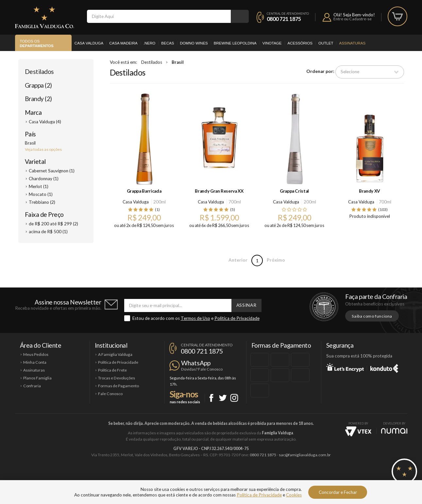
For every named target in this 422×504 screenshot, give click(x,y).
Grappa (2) (38, 85)
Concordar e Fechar (338, 492)
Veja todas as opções (43, 149)
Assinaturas (352, 43)
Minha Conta (35, 362)
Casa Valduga (89, 43)
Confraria (32, 386)
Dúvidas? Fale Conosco (202, 369)
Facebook (211, 398)
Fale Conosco (110, 394)
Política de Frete (112, 370)
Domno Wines (194, 43)
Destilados (39, 71)
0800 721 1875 (284, 19)
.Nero (150, 43)
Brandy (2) (38, 99)
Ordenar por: (320, 72)
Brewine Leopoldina (235, 43)
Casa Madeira (123, 43)
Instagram (234, 398)
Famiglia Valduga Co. (44, 17)
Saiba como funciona (372, 316)
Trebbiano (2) (42, 202)
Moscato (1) (41, 194)
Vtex (358, 431)
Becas (168, 43)
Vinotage (272, 43)
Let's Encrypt (345, 367)
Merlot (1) (39, 186)
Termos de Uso (195, 318)
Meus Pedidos (36, 354)
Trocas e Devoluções (117, 378)
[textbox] (159, 16)
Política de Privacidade (237, 318)
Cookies (294, 495)
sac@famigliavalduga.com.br (305, 455)
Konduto (384, 367)
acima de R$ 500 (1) (48, 232)
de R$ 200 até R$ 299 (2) (53, 224)
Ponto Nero (231, 477)
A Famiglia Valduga (115, 354)
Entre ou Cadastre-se (353, 19)
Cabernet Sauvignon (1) (52, 171)
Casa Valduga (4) (45, 122)
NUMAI (394, 431)
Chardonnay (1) (44, 179)
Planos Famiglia (37, 378)
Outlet (326, 43)
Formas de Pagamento (118, 386)
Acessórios (300, 43)
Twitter (223, 398)
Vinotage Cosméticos (308, 477)
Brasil (178, 62)
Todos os (37, 44)
